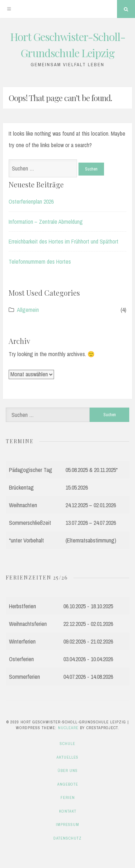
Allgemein (28, 310)
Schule (67, 744)
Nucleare (68, 728)
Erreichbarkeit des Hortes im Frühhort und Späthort (64, 241)
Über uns (68, 771)
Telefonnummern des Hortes (40, 262)
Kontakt (68, 811)
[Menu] (9, 9)
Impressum (67, 824)
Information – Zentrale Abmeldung (46, 222)
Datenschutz (67, 838)
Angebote (68, 784)
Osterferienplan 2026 (31, 201)
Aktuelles (67, 757)
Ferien (68, 797)
